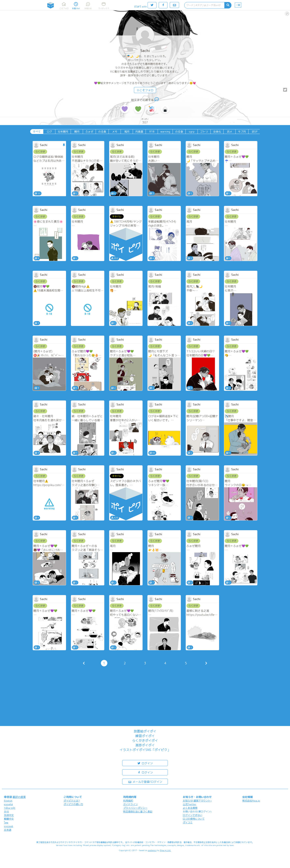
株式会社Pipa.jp (251, 801)
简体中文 (9, 815)
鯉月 (77, 132)
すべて (37, 132)
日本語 (8, 830)
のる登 (179, 132)
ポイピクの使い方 (73, 804)
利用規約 (128, 801)
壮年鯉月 (63, 132)
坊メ (230, 132)
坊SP (255, 132)
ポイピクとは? (72, 801)
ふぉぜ (89, 132)
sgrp (192, 132)
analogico (152, 850)
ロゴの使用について (194, 819)
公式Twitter (190, 804)
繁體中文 (9, 819)
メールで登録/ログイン (145, 781)
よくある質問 (190, 808)
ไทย (6, 823)
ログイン (145, 763)
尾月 (127, 132)
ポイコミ (188, 822)
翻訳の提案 (19, 797)
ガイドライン (130, 804)
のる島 (102, 132)
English (8, 801)
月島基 (139, 132)
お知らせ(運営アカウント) (197, 801)
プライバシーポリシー (135, 808)
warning (165, 132)
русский (9, 826)
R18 (152, 132)
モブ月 (242, 132)
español (8, 804)
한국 (6, 811)
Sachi (145, 51)
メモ (115, 132)
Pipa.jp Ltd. (165, 850)
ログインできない (193, 815)
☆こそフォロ (145, 90)
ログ (49, 132)
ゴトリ (204, 132)
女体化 (217, 132)
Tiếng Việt (10, 808)
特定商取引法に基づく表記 (138, 811)
